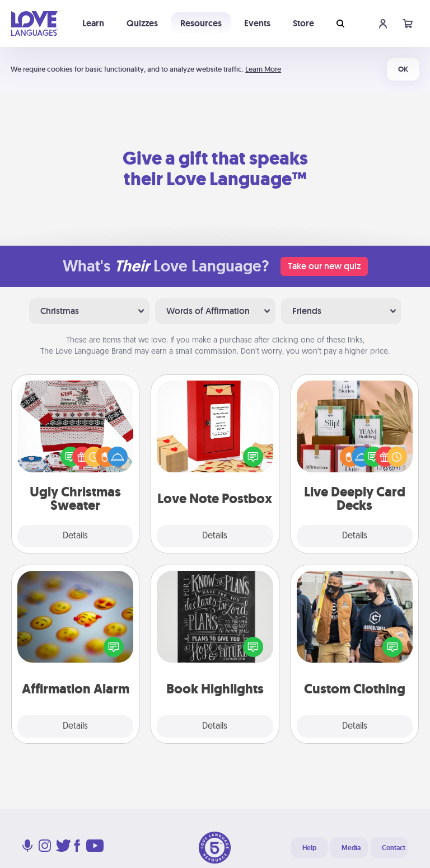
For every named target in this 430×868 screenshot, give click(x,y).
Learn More (263, 69)
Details (75, 536)
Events (257, 23)
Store (303, 23)
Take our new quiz (324, 266)
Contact (394, 848)
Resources (201, 23)
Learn (93, 23)
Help (309, 848)
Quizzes (142, 23)
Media (351, 848)
